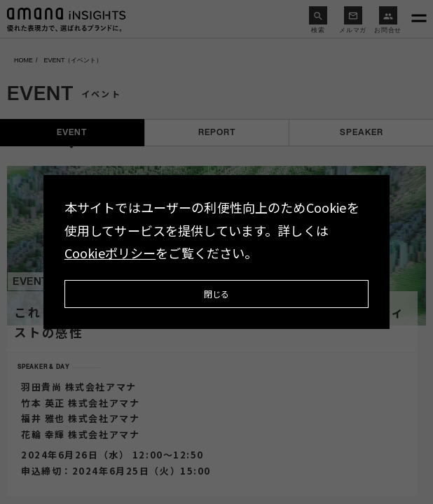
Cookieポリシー (110, 253)
